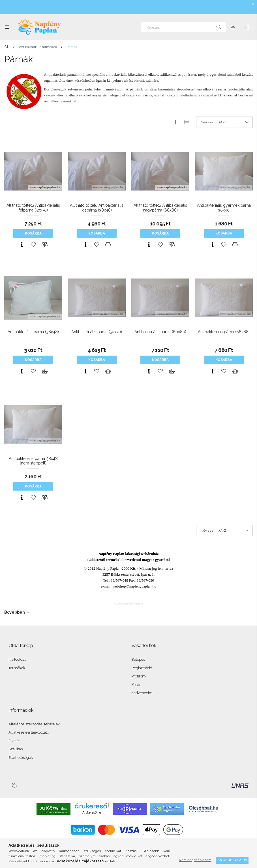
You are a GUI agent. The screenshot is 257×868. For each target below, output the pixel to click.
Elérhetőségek (21, 758)
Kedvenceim (142, 693)
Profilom (139, 676)
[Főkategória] (7, 47)
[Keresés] (183, 27)
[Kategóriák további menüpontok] (7, 27)
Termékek (17, 668)
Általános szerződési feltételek (34, 724)
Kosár (136, 685)
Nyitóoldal (17, 659)
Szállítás (16, 749)
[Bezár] (253, 4)
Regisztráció (142, 668)
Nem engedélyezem (195, 860)
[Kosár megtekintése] (247, 27)
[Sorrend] (224, 122)
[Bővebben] (128, 612)
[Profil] (233, 27)
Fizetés (14, 741)
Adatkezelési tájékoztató (29, 732)
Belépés (138, 659)
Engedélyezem (232, 860)
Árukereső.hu (92, 812)
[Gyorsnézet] (22, 245)
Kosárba (33, 233)
